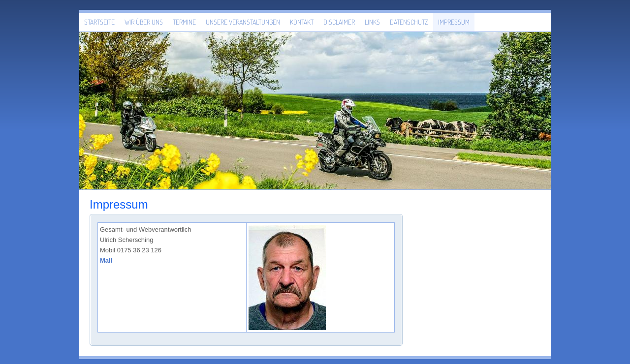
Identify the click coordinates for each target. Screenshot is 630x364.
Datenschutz (409, 22)
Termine (184, 22)
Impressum (454, 22)
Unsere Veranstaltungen (243, 22)
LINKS (372, 22)
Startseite (99, 22)
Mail (106, 260)
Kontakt (302, 22)
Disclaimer (339, 22)
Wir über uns (144, 22)
